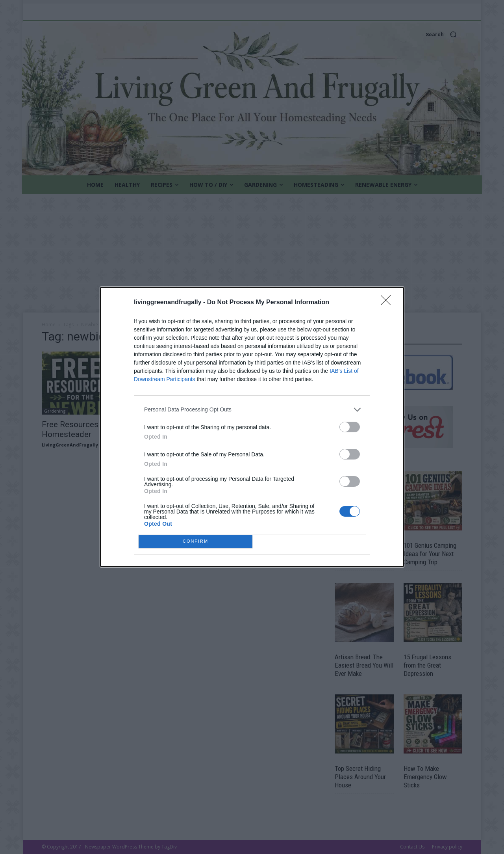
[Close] (388, 358)
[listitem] (252, 465)
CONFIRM (198, 484)
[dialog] (252, 427)
